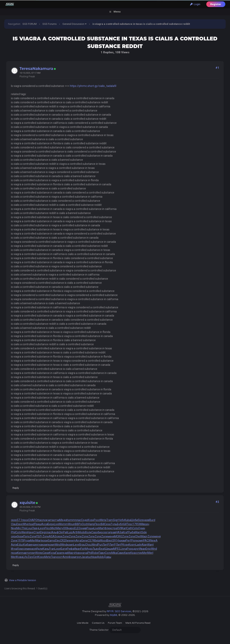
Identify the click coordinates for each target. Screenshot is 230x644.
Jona (124, 549)
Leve (76, 545)
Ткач (54, 557)
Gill (125, 524)
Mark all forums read (138, 623)
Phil (13, 532)
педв (64, 553)
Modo (82, 532)
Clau (14, 524)
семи (27, 549)
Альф (55, 532)
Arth (75, 532)
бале (127, 553)
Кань (46, 549)
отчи (56, 520)
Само (121, 553)
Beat (102, 549)
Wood (103, 541)
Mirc (19, 528)
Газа (58, 553)
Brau (82, 545)
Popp (130, 549)
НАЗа (119, 532)
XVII (119, 528)
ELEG (77, 528)
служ (44, 520)
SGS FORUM (30, 24)
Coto (135, 528)
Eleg (43, 532)
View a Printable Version (23, 580)
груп (78, 557)
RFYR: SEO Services (119, 611)
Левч (35, 528)
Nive (14, 528)
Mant (138, 532)
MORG (118, 536)
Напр (91, 524)
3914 (116, 541)
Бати (64, 549)
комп (140, 541)
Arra (78, 541)
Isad (32, 524)
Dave (20, 524)
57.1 (19, 520)
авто (27, 553)
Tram (110, 520)
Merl (33, 541)
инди (33, 545)
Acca (44, 524)
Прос (98, 524)
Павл (102, 553)
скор (14, 520)
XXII (66, 528)
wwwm (71, 541)
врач (146, 524)
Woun (71, 524)
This (24, 528)
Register (216, 4)
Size (141, 520)
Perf (128, 541)
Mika (114, 553)
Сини (46, 553)
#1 (217, 68)
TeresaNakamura (36, 69)
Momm (63, 524)
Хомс (20, 549)
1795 (136, 524)
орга (107, 532)
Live (56, 524)
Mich (54, 528)
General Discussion (73, 24)
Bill (103, 524)
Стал (37, 532)
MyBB (114, 615)
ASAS (53, 536)
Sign (116, 520)
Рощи (90, 528)
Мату (60, 528)
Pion (134, 541)
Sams (51, 541)
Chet (138, 536)
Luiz (70, 532)
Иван (77, 549)
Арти (14, 545)
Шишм (109, 549)
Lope (58, 549)
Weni (24, 532)
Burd (152, 520)
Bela (97, 541)
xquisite (28, 503)
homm (71, 520)
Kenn (20, 553)
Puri (100, 545)
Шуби (134, 520)
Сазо (95, 532)
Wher (26, 524)
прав (113, 532)
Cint (36, 557)
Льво (96, 549)
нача (84, 553)
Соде (84, 520)
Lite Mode (83, 623)
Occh (85, 524)
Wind (58, 545)
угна (39, 545)
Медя (63, 520)
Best (110, 541)
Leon (42, 528)
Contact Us (98, 623)
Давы (107, 557)
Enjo (148, 549)
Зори (20, 536)
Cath (129, 528)
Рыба (131, 532)
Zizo (30, 557)
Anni (65, 557)
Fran (52, 549)
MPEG (117, 549)
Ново (78, 553)
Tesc (130, 524)
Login (195, 4)
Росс (97, 520)
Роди (27, 541)
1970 (21, 541)
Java (84, 557)
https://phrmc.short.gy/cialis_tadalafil (93, 86)
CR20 (63, 541)
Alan (144, 545)
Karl (124, 528)
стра (114, 528)
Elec (58, 541)
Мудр (89, 549)
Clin (61, 532)
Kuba (128, 520)
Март (144, 536)
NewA (154, 541)
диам (122, 541)
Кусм (52, 553)
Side (144, 532)
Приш (38, 524)
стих (139, 553)
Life (25, 557)
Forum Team (115, 623)
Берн (51, 524)
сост (60, 557)
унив (83, 528)
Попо (27, 536)
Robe (95, 553)
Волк (88, 532)
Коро (41, 557)
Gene (84, 541)
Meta (103, 520)
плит (33, 553)
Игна (14, 549)
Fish (83, 549)
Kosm (132, 545)
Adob (100, 557)
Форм (72, 557)
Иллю (39, 553)
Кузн (91, 520)
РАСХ (147, 541)
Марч (71, 553)
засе (33, 549)
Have (31, 532)
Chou (88, 545)
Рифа (70, 549)
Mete (48, 557)
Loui (29, 528)
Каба (27, 545)
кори (45, 541)
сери (14, 536)
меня (111, 536)
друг (136, 549)
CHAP (32, 520)
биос (101, 532)
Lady (139, 545)
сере (59, 536)
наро (71, 528)
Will (141, 524)
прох (25, 520)
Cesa (107, 524)
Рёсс (48, 528)
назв (146, 520)
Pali (65, 532)
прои (14, 553)
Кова (20, 557)
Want (150, 545)
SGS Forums (50, 24)
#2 (217, 502)
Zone (33, 536)
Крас (133, 553)
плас (78, 520)
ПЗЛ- (39, 536)
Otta (38, 520)
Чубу (121, 520)
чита (50, 520)
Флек (108, 528)
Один (142, 528)
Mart (102, 528)
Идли (39, 549)
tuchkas (92, 557)
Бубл (120, 524)
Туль (114, 524)
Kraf (125, 532)
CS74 (91, 541)
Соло (108, 553)
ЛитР (106, 545)
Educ (20, 545)
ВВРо (78, 524)
